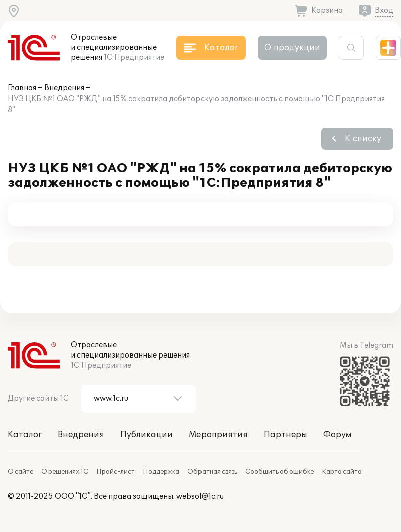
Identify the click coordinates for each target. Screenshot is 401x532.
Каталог (25, 435)
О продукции (292, 48)
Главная (22, 88)
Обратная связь (212, 472)
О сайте (20, 472)
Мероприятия (218, 435)
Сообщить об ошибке (279, 472)
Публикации (147, 435)
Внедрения (64, 88)
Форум (337, 435)
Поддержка (161, 472)
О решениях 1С (65, 472)
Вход (384, 10)
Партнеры (285, 435)
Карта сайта (342, 472)
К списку (363, 139)
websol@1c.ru (200, 497)
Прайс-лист (116, 472)
